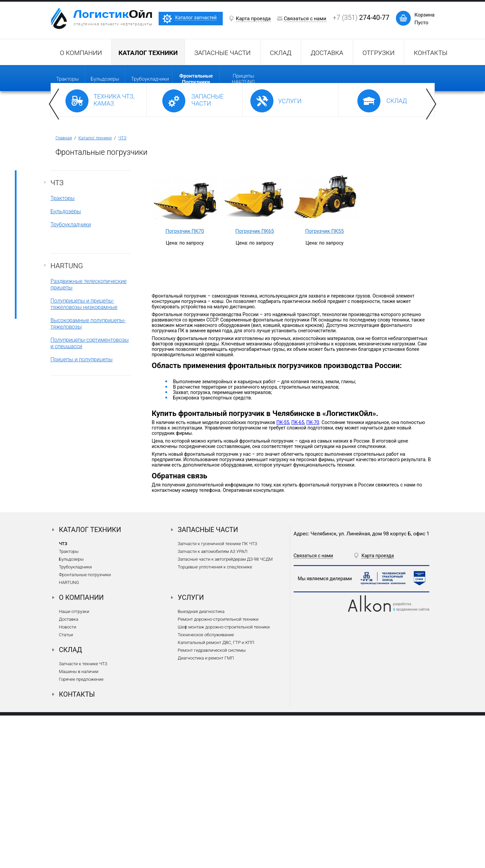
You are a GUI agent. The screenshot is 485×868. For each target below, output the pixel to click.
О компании (81, 53)
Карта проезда (253, 19)
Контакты (431, 53)
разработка (402, 757)
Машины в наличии (79, 824)
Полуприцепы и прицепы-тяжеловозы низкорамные (84, 456)
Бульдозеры (105, 79)
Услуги (191, 750)
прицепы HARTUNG (244, 79)
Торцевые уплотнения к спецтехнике (215, 719)
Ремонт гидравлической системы (212, 803)
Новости (68, 779)
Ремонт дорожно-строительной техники (218, 772)
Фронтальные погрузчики (85, 727)
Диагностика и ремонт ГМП (206, 810)
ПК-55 (283, 575)
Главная (64, 290)
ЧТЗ (122, 290)
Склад (281, 53)
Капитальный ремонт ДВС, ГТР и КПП (216, 795)
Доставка (327, 53)
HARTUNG (67, 418)
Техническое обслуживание (206, 787)
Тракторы (68, 79)
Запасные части (223, 53)
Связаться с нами (305, 19)
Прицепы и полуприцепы (82, 512)
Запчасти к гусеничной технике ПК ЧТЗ (218, 696)
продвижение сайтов (413, 762)
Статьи (66, 787)
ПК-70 (313, 575)
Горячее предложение (81, 832)
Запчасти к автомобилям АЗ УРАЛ (213, 704)
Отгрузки (379, 53)
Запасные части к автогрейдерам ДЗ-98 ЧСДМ (225, 712)
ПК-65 (298, 575)
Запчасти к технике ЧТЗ (83, 816)
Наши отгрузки (74, 764)
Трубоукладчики (150, 79)
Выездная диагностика (201, 764)
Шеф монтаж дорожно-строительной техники (224, 779)
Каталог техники (95, 290)
